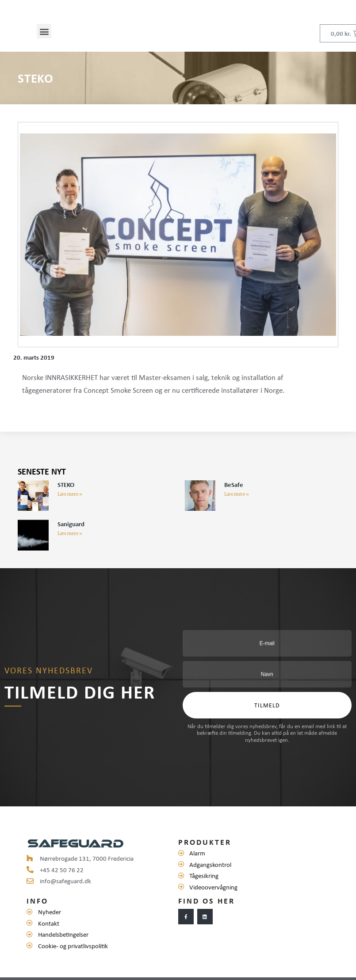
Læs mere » (70, 500)
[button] (44, 37)
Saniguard (71, 530)
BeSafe (234, 490)
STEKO (66, 490)
